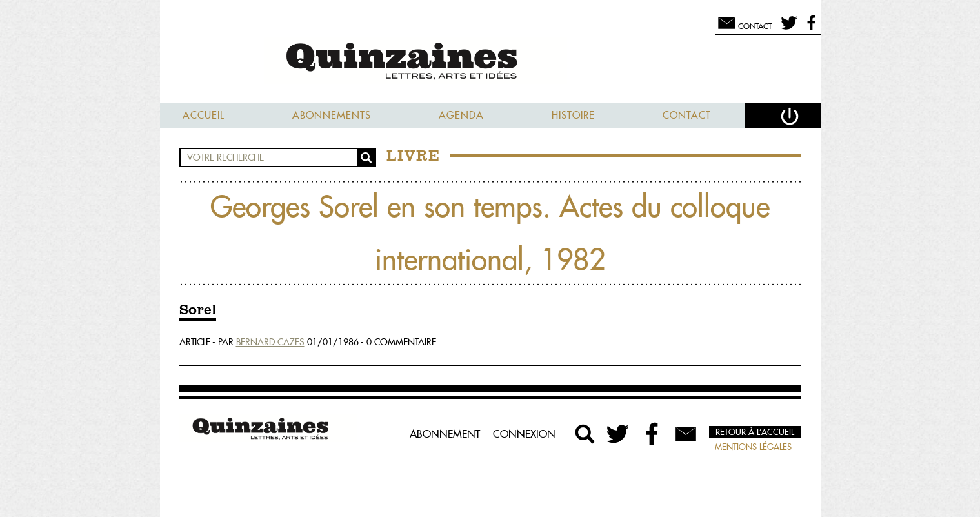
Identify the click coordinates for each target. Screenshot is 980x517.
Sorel (198, 310)
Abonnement (445, 434)
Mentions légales (753, 447)
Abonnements (332, 115)
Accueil (204, 115)
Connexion (524, 434)
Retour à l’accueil (755, 432)
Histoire (573, 115)
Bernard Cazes (270, 342)
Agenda (461, 115)
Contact (687, 115)
